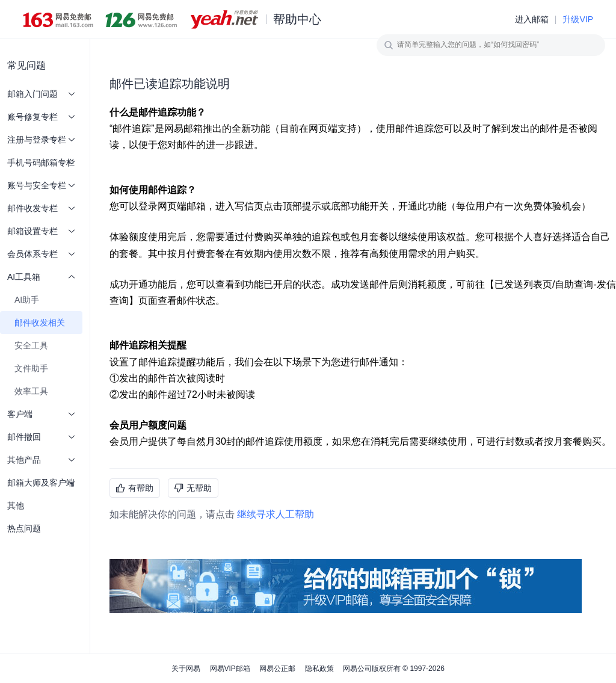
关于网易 (186, 669)
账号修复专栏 (41, 117)
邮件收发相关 (40, 323)
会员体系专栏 (41, 254)
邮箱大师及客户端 (41, 483)
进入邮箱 (532, 19)
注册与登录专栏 (41, 140)
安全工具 (31, 345)
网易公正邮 (277, 669)
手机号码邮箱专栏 (41, 162)
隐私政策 (319, 669)
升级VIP (578, 19)
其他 (16, 505)
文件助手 (31, 368)
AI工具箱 (41, 277)
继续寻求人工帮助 (276, 514)
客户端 (41, 414)
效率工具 (31, 391)
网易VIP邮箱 (230, 669)
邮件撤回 (41, 437)
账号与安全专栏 (41, 185)
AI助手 (27, 300)
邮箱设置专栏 (41, 231)
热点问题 (24, 528)
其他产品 (41, 460)
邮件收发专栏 (41, 208)
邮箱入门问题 (41, 94)
